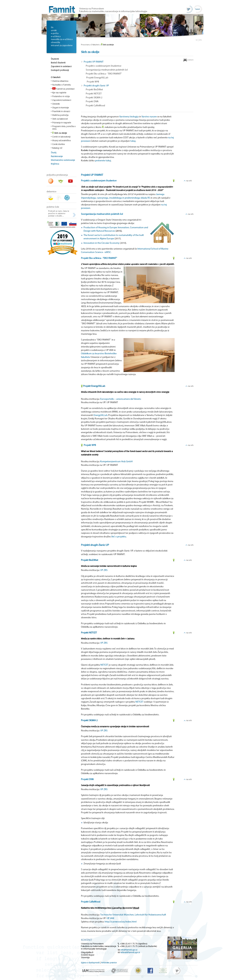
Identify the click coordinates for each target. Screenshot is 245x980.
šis (52, 27)
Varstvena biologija (129, 117)
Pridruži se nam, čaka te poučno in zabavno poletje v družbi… (59, 213)
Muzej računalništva (61, 140)
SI (197, 40)
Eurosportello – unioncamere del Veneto (121, 399)
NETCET (104, 665)
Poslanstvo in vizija (61, 96)
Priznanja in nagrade (62, 123)
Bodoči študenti (58, 63)
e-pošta (55, 33)
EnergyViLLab (101, 415)
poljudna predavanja (57, 175)
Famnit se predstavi (63, 89)
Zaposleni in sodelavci (61, 66)
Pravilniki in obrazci (61, 111)
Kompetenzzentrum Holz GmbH (116, 462)
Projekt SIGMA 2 (94, 98)
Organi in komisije (61, 108)
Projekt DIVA (92, 102)
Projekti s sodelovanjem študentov (104, 66)
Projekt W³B (92, 82)
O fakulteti (56, 77)
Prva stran (85, 45)
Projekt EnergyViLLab (97, 78)
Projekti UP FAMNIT (94, 62)
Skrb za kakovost (60, 119)
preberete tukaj (103, 161)
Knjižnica (55, 164)
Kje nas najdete (59, 93)
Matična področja (60, 115)
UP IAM (110, 918)
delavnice (51, 192)
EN (200, 40)
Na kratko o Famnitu (62, 85)
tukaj (133, 141)
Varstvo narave (149, 117)
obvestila (55, 42)
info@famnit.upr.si (129, 950)
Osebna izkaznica (60, 81)
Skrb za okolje (60, 133)
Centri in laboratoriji (61, 137)
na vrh (189, 181)
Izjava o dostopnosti (90, 963)
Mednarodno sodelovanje (63, 160)
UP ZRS (104, 570)
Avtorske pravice (109, 963)
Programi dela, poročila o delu (64, 128)
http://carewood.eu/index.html (121, 922)
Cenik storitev (59, 144)
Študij (54, 153)
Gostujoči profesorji (60, 70)
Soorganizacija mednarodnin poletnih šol (107, 70)
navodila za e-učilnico (62, 39)
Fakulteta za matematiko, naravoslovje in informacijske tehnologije (113, 11)
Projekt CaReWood (95, 106)
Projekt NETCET (94, 94)
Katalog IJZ (57, 148)
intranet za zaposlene (62, 45)
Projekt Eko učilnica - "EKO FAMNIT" (104, 74)
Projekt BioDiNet (94, 90)
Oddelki (56, 104)
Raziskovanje (57, 156)
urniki (54, 30)
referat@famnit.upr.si (130, 952)
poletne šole (53, 207)
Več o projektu (119, 537)
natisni (190, 60)
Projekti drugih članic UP (96, 86)
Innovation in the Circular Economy (101, 243)
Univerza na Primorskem (92, 9)
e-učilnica (56, 36)
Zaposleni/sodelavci (62, 100)
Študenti (55, 59)
